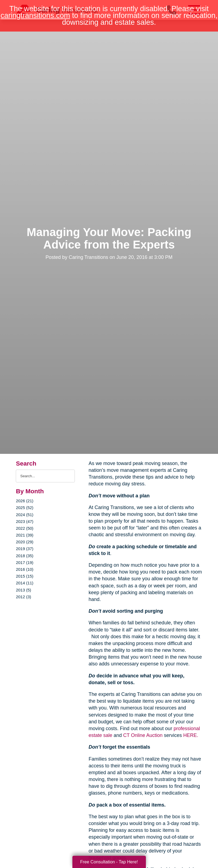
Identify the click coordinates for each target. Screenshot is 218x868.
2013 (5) (23, 590)
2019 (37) (24, 549)
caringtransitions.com (35, 15)
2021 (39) (24, 535)
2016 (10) (24, 569)
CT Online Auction (143, 735)
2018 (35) (24, 556)
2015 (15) (24, 576)
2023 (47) (24, 521)
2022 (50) (24, 528)
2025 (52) (24, 508)
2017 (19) (24, 562)
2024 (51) (24, 515)
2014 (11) (24, 583)
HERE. (191, 735)
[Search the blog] (45, 476)
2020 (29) (24, 542)
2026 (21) (24, 501)
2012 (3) (23, 597)
